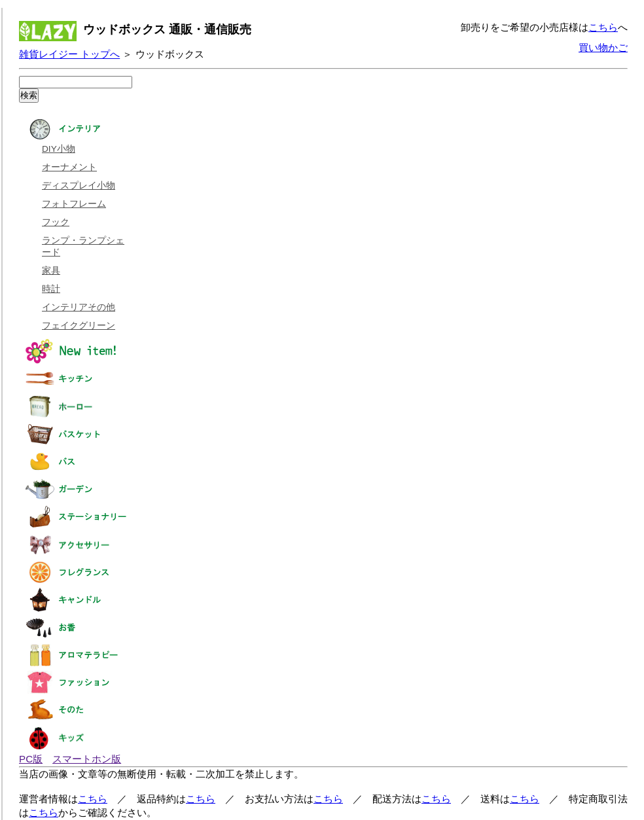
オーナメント (69, 167)
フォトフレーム (74, 204)
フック (56, 222)
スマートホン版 (87, 759)
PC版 (31, 759)
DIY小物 (59, 149)
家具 (51, 271)
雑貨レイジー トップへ (69, 54)
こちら (603, 27)
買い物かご (603, 47)
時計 (51, 289)
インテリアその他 (79, 307)
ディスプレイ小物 (79, 186)
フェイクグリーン (79, 326)
